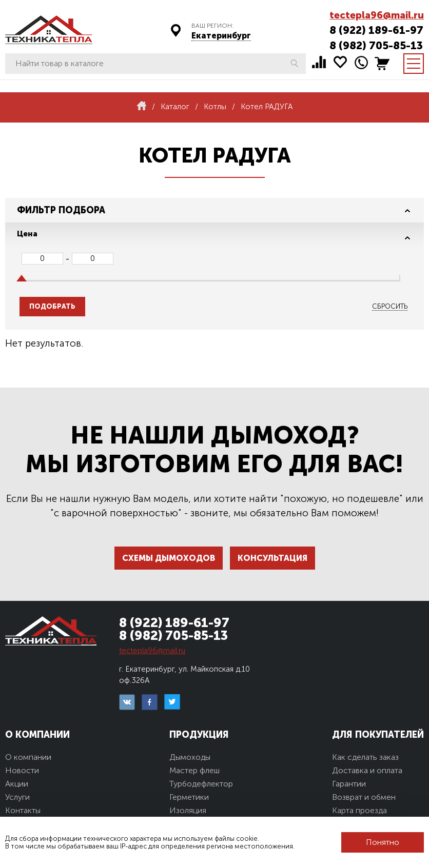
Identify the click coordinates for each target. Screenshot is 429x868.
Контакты (23, 810)
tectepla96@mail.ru (377, 15)
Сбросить (390, 306)
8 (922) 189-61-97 (376, 30)
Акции (17, 784)
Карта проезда (359, 810)
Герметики (189, 797)
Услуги (17, 797)
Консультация (272, 558)
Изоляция (188, 810)
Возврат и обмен (364, 797)
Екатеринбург (221, 36)
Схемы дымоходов (169, 558)
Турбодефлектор (201, 784)
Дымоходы (190, 757)
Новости (22, 770)
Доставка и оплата (367, 770)
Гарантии (349, 784)
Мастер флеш (194, 770)
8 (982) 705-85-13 (376, 45)
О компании (28, 757)
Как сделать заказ (365, 757)
